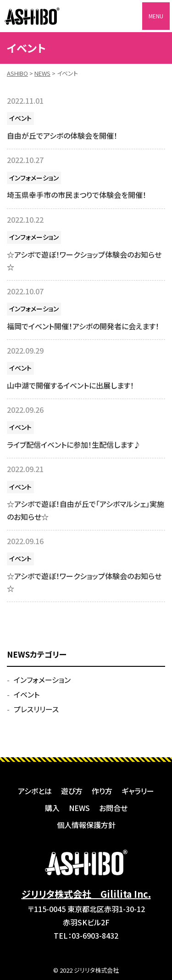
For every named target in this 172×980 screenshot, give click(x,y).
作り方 (102, 791)
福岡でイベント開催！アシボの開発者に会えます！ (83, 326)
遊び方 (72, 791)
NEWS (79, 808)
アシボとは (35, 791)
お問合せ (113, 808)
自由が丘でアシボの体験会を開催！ (62, 135)
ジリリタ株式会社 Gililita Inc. (86, 894)
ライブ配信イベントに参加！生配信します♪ (74, 445)
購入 (52, 808)
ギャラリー (138, 791)
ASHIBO (32, 16)
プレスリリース (36, 709)
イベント (20, 118)
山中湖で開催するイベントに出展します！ (70, 385)
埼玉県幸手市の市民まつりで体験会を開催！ (77, 195)
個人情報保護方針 (86, 825)
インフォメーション (34, 178)
